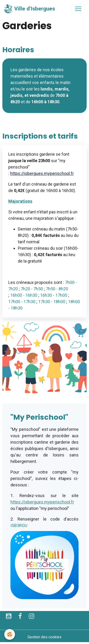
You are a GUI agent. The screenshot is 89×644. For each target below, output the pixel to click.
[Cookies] (10, 634)
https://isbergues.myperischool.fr (42, 173)
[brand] (30, 9)
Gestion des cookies (44, 637)
